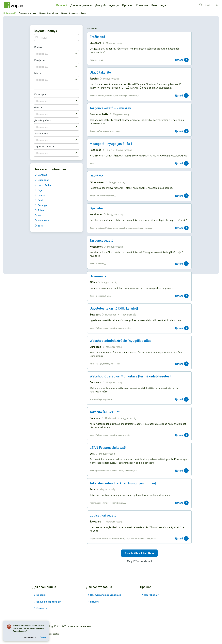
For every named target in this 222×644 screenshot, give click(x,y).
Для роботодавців (107, 5)
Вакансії (62, 5)
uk (217, 5)
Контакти (142, 5)
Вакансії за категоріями (74, 13)
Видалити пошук (27, 13)
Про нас (127, 5)
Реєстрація (159, 5)
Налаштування (30, 637)
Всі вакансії (9, 13)
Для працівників (81, 5)
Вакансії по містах (49, 13)
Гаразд (43, 637)
